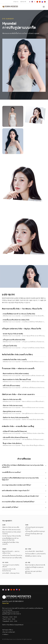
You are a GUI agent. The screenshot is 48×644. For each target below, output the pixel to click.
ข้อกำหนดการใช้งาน (8, 630)
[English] (32, 2)
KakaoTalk (6, 603)
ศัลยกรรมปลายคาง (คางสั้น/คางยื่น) (12, 558)
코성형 (27, 525)
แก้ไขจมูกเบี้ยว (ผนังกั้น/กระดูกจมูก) (35, 531)
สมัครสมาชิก (23, 2)
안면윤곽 (4, 549)
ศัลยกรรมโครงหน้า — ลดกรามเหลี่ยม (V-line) (11, 552)
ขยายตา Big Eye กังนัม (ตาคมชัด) (12, 536)
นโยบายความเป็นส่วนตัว (9, 632)
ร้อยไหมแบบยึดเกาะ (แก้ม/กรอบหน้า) (35, 554)
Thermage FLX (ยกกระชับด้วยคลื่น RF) (11, 566)
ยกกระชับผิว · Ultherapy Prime (11, 573)
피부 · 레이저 (5, 563)
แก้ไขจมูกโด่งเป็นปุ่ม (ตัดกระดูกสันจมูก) (34, 535)
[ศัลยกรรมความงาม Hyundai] (10, 7)
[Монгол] (45, 2)
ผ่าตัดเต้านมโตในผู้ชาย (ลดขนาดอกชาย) (34, 568)
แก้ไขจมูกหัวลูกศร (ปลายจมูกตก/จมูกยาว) (34, 528)
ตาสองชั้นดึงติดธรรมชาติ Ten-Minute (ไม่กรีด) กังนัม (11, 539)
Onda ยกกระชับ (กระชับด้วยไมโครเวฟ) (9, 570)
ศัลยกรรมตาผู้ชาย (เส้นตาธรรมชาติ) (35, 565)
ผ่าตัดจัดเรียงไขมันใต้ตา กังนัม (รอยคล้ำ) (11, 543)
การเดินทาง (5, 634)
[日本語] (35, 2)
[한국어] (30, 2)
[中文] (37, 2)
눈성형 (4, 525)
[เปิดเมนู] (44, 7)
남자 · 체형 (28, 563)
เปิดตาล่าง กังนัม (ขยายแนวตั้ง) (11, 527)
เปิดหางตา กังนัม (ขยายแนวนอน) (11, 530)
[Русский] (42, 2)
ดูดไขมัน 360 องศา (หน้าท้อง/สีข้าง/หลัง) (33, 572)
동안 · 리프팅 (28, 549)
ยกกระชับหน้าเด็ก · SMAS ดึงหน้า (34, 551)
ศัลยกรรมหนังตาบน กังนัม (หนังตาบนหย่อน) (12, 533)
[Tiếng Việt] (40, 2)
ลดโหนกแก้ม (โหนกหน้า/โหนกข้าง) (12, 555)
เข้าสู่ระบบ (16, 2)
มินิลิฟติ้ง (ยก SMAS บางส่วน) (33, 556)
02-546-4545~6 (18, 601)
